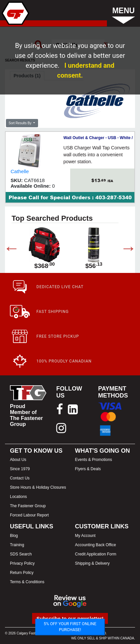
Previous (7, 249)
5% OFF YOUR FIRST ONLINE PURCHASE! (70, 627)
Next (123, 249)
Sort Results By (21, 123)
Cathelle (20, 171)
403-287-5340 (114, 197)
